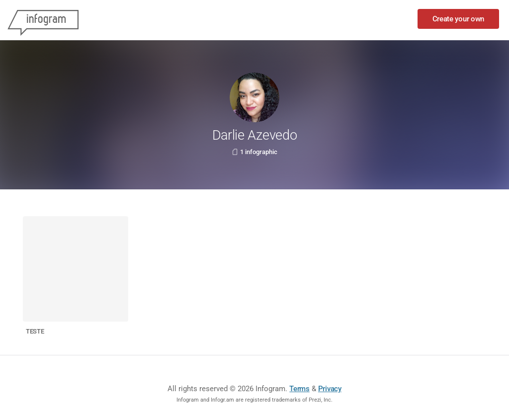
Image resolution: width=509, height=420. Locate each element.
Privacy (330, 389)
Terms (299, 389)
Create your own (459, 19)
